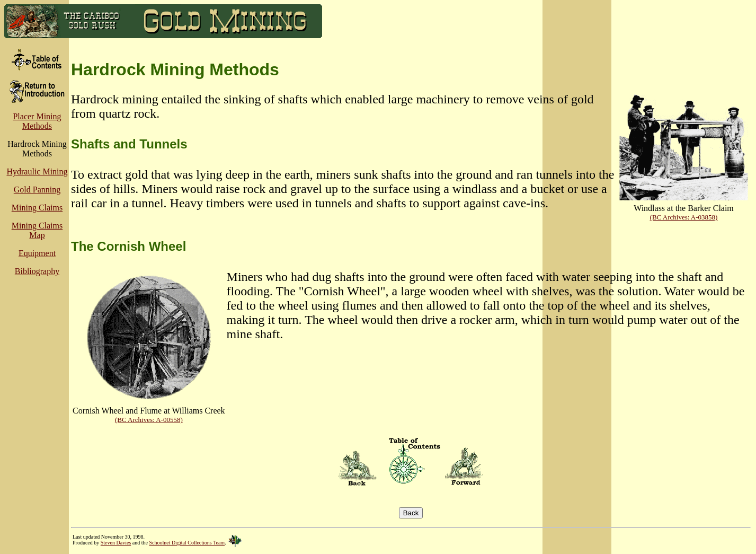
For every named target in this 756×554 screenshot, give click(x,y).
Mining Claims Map (37, 230)
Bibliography (37, 271)
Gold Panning (37, 190)
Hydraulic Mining (37, 172)
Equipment (37, 253)
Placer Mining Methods (37, 121)
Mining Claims (37, 208)
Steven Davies (116, 543)
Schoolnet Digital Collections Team (187, 543)
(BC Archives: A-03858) (684, 217)
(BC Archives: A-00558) (149, 420)
